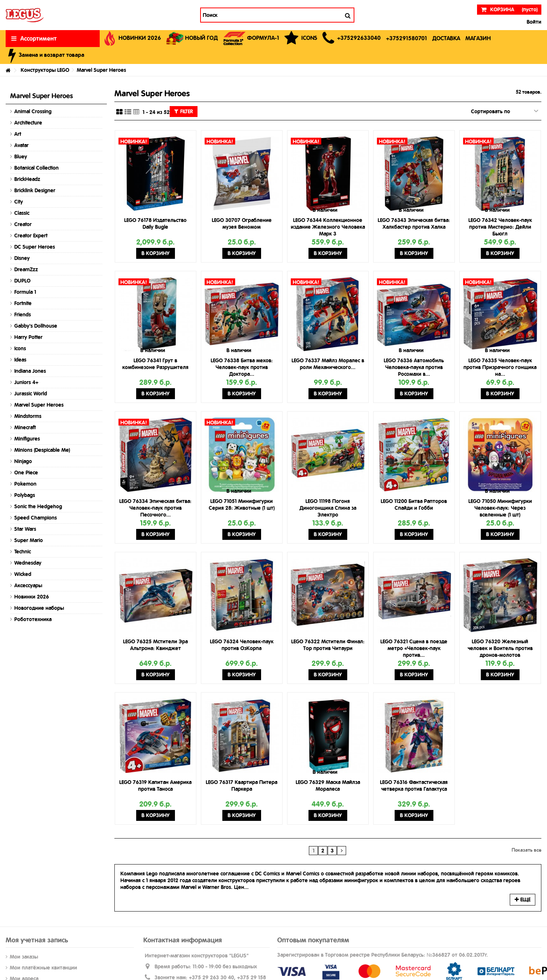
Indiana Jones (30, 371)
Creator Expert (31, 236)
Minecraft (25, 427)
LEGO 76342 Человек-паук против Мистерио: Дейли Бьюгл (500, 227)
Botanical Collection (36, 168)
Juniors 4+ (26, 382)
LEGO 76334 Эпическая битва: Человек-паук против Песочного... (155, 508)
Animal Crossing (33, 111)
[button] (352, 39)
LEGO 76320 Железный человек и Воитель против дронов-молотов (500, 648)
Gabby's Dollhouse (36, 326)
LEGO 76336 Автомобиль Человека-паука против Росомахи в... (414, 367)
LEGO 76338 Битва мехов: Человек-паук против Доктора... (242, 367)
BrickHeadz (27, 179)
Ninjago (23, 461)
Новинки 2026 (32, 597)
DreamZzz (26, 269)
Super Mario (29, 540)
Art (18, 134)
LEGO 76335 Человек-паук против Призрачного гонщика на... (500, 367)
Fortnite (23, 303)
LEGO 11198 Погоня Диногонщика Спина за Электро (328, 508)
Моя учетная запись (37, 940)
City (19, 202)
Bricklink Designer (35, 190)
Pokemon (25, 484)
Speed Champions (36, 518)
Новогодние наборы (39, 608)
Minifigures (27, 439)
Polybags (25, 495)
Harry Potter (28, 337)
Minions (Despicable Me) (42, 450)
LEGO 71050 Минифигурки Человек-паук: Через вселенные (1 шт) (500, 508)
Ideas (20, 360)
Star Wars (25, 529)
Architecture (28, 123)
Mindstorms (28, 416)
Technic (23, 552)
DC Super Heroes (35, 247)
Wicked (23, 574)
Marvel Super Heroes (39, 405)
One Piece (26, 473)
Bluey (21, 156)
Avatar (21, 145)
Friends (23, 315)
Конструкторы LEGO (45, 70)
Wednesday (28, 563)
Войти (533, 22)
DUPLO (22, 281)
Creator (23, 224)
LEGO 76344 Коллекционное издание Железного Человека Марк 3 (328, 227)
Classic (22, 213)
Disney (22, 258)
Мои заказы (24, 957)
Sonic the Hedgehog (38, 506)
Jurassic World (31, 394)
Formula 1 (25, 292)
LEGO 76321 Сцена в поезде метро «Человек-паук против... (414, 648)
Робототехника (33, 619)
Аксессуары (28, 585)
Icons (20, 348)
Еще (523, 899)
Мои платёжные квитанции (43, 968)
